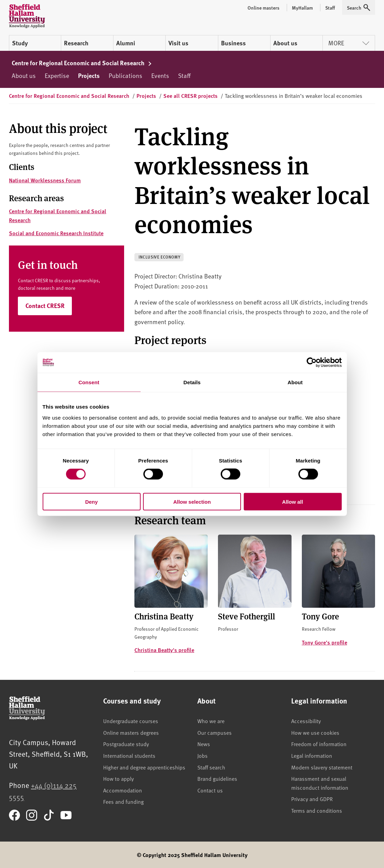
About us (285, 43)
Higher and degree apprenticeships (144, 767)
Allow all (293, 501)
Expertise (57, 75)
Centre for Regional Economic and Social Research (82, 63)
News (204, 744)
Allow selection (192, 501)
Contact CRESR (45, 306)
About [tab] (295, 382)
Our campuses (215, 732)
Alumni (126, 43)
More (349, 43)
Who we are (211, 721)
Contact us (210, 790)
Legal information (312, 755)
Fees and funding (123, 801)
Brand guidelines (217, 778)
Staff (184, 75)
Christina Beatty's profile (164, 650)
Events (160, 75)
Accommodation (123, 790)
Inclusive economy (159, 257)
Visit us (178, 43)
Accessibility (306, 721)
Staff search (211, 767)
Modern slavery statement (322, 767)
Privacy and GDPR (312, 799)
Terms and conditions (317, 810)
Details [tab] (192, 382)
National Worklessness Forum (45, 180)
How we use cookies (315, 732)
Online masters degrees (131, 732)
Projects (89, 76)
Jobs (202, 755)
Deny (92, 501)
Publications (125, 75)
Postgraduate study (126, 744)
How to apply (118, 778)
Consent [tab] (89, 382)
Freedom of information (319, 744)
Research (76, 43)
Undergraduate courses (131, 721)
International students (129, 755)
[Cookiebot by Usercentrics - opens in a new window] (312, 363)
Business (233, 43)
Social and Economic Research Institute (56, 233)
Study (20, 43)
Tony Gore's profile (325, 642)
